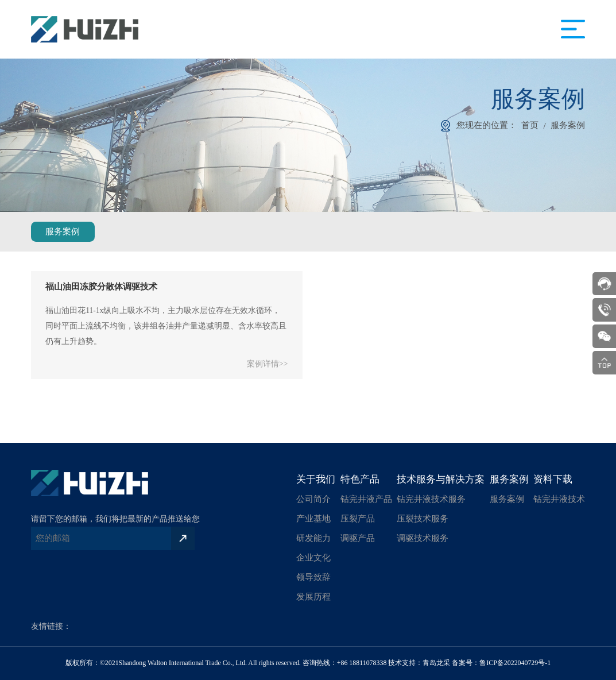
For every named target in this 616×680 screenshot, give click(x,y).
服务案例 (568, 125)
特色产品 (360, 479)
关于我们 (316, 479)
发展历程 (313, 596)
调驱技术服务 (423, 538)
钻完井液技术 (559, 499)
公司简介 (313, 499)
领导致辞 (313, 577)
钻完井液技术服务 (431, 499)
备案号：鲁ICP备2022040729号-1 (501, 663)
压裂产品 (358, 518)
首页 (530, 125)
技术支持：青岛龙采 (419, 663)
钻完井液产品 (366, 499)
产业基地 (313, 518)
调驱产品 (358, 538)
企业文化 (313, 557)
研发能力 (313, 538)
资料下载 (553, 479)
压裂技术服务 (423, 518)
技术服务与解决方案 (441, 479)
